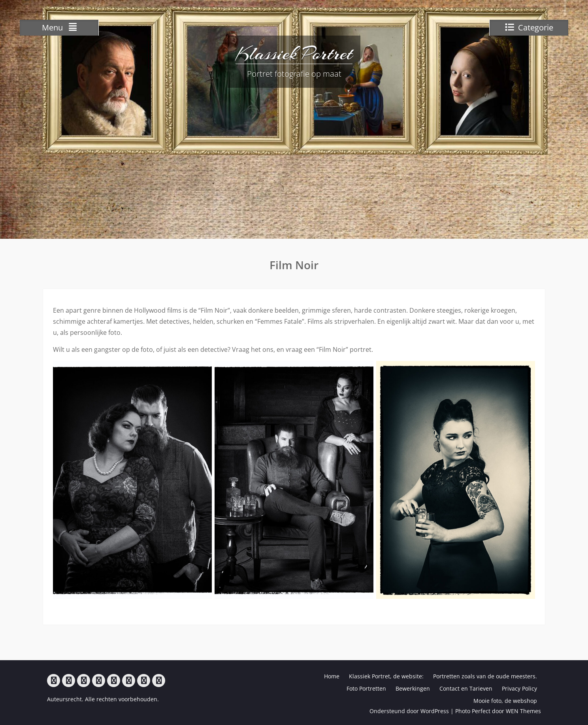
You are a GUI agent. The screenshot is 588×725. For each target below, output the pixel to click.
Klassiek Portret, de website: (386, 676)
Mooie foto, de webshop (505, 701)
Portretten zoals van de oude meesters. (485, 676)
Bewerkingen (413, 688)
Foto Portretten (366, 688)
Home (332, 676)
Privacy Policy (519, 688)
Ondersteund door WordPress (409, 711)
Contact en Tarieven (466, 688)
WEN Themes (523, 711)
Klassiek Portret (294, 53)
